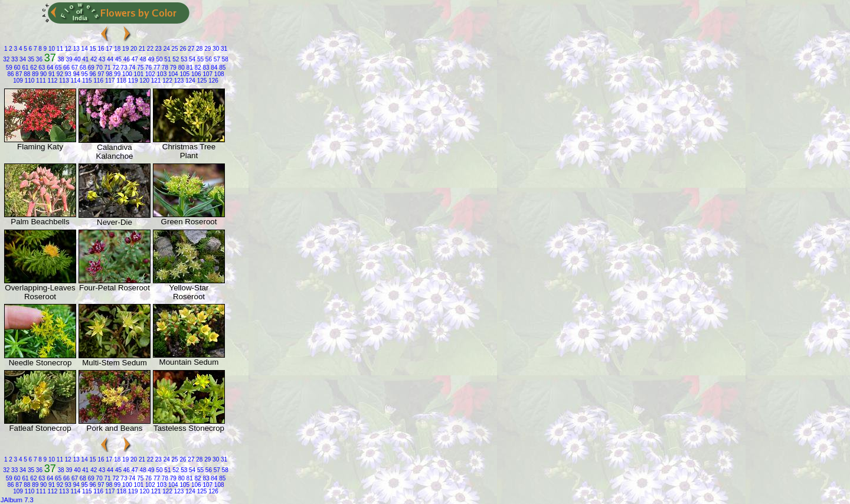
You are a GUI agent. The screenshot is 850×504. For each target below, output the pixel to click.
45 (117, 59)
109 (18, 81)
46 (126, 59)
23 (158, 49)
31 (223, 49)
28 (199, 49)
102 (149, 74)
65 (57, 68)
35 (30, 59)
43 (101, 59)
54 (191, 59)
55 (200, 59)
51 (167, 59)
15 (92, 49)
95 (84, 74)
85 (221, 68)
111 (40, 81)
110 (29, 81)
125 (201, 81)
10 (51, 49)
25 (174, 49)
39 (68, 59)
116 (98, 81)
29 (207, 49)
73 (123, 68)
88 (26, 74)
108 (218, 74)
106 (195, 74)
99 (116, 74)
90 (42, 74)
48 (142, 59)
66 (66, 68)
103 (161, 74)
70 (99, 68)
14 (84, 49)
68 (82, 68)
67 (74, 68)
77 (156, 68)
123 (178, 81)
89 (34, 74)
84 (214, 68)
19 (125, 49)
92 (59, 74)
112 (52, 81)
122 (166, 81)
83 (205, 68)
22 (149, 49)
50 (159, 59)
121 (155, 81)
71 (107, 68)
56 (208, 59)
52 (175, 59)
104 (172, 74)
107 (207, 74)
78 (164, 68)
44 (109, 59)
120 (144, 81)
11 (59, 49)
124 (189, 81)
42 (93, 59)
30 (215, 49)
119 (132, 81)
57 (216, 59)
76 (148, 68)
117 (109, 81)
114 (75, 81)
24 (166, 49)
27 (191, 49)
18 (116, 49)
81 (189, 68)
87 (18, 74)
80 (181, 68)
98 (109, 74)
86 (10, 74)
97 (100, 74)
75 (139, 68)
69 (90, 68)
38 (60, 59)
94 (76, 74)
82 (197, 68)
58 (224, 59)
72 (115, 68)
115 (86, 81)
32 (6, 59)
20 (133, 49)
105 (184, 74)
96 (92, 74)
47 (134, 59)
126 (212, 81)
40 (77, 59)
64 (49, 68)
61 (25, 68)
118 (121, 81)
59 (9, 68)
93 (67, 74)
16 (100, 49)
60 (17, 68)
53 (183, 59)
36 (38, 59)
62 (33, 68)
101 (138, 74)
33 (14, 59)
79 (172, 68)
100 (126, 74)
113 (63, 81)
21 (141, 49)
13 (76, 49)
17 (109, 49)
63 (41, 68)
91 (51, 74)
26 (182, 49)
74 (131, 68)
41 (84, 59)
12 (67, 49)
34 (22, 59)
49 (151, 59)
